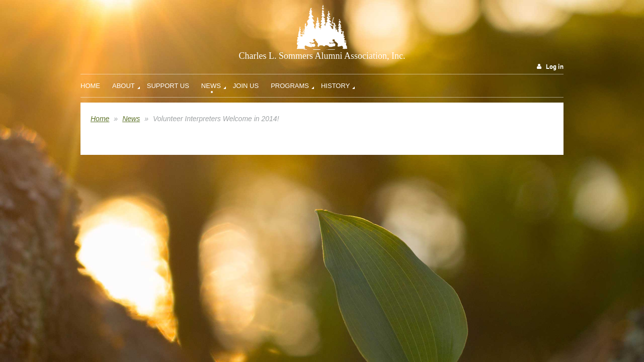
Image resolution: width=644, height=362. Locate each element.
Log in (555, 67)
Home (100, 119)
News (131, 119)
